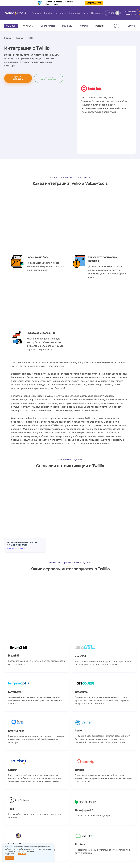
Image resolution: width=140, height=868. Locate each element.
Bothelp (103, 779)
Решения (59, 13)
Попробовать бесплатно (131, 13)
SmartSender (37, 740)
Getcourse (103, 701)
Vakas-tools (15, 13)
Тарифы (48, 13)
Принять (10, 858)
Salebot (37, 779)
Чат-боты (116, 26)
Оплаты (84, 26)
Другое (131, 26)
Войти (114, 13)
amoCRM (103, 664)
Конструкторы (48, 26)
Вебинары (67, 26)
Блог (86, 13)
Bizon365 (37, 664)
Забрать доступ (94, 3)
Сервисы (36, 13)
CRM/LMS (28, 26)
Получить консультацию (48, 78)
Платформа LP (103, 817)
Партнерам (75, 13)
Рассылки (100, 26)
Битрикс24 (37, 701)
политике (22, 854)
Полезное (96, 13)
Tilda (37, 817)
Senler (103, 740)
